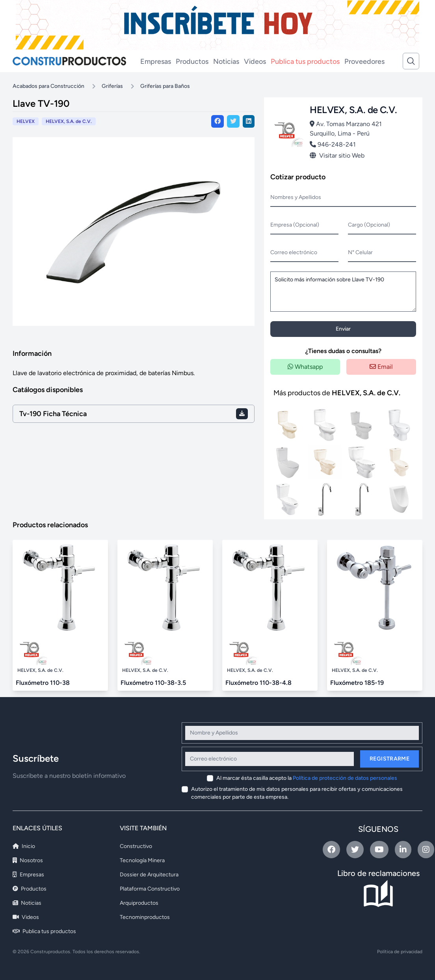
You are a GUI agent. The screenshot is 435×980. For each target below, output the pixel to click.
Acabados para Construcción (48, 86)
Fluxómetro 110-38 (43, 683)
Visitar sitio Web (337, 155)
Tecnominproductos (145, 917)
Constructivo (136, 846)
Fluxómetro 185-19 (357, 683)
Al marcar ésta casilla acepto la (307, 778)
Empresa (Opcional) (295, 225)
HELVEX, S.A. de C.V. (69, 121)
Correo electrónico (294, 252)
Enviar (343, 329)
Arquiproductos (139, 903)
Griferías (112, 86)
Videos (255, 61)
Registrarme (389, 759)
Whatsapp (305, 367)
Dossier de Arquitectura (149, 875)
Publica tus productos (305, 61)
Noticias (226, 61)
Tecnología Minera (142, 860)
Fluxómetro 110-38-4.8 (258, 683)
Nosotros (28, 860)
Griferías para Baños (165, 86)
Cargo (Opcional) (369, 225)
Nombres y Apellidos (296, 197)
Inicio (24, 846)
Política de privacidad (400, 952)
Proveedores (364, 61)
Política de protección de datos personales (345, 778)
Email (381, 367)
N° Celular (360, 252)
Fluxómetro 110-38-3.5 (153, 683)
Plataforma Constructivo (150, 889)
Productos (192, 61)
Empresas (156, 61)
